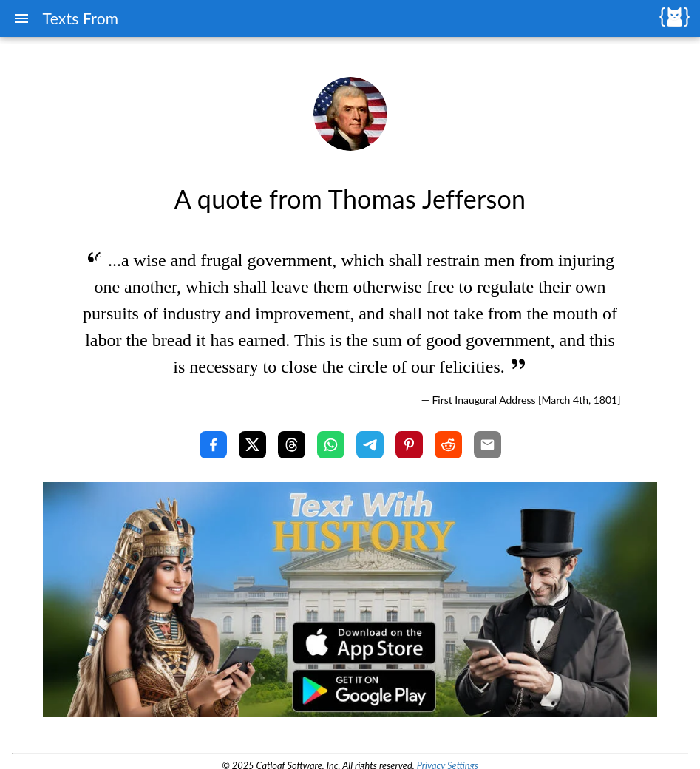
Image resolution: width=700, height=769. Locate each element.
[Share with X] (252, 445)
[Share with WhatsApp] (331, 445)
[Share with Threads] (292, 445)
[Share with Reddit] (448, 445)
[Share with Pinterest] (409, 445)
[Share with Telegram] (370, 445)
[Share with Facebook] (213, 445)
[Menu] (21, 18)
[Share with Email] (487, 445)
